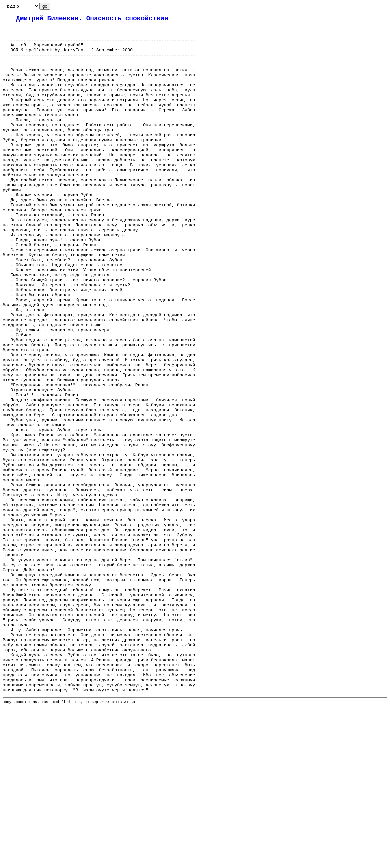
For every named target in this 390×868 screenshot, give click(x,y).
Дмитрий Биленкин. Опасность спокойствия (92, 19)
